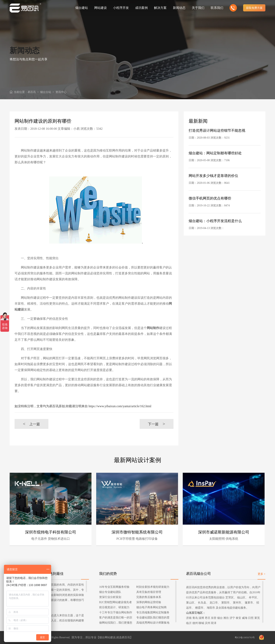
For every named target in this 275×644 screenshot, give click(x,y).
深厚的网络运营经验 (149, 602)
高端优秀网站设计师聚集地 (153, 623)
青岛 (195, 618)
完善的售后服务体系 (149, 597)
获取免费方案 (254, 8)
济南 (189, 618)
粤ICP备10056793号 (245, 638)
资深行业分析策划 (110, 597)
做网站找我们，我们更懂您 (116, 623)
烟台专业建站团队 (110, 592)
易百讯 (32, 92)
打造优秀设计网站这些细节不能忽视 (217, 136)
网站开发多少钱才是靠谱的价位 (213, 181)
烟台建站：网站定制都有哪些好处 (215, 158)
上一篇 (31, 429)
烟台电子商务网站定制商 (151, 607)
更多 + (262, 574)
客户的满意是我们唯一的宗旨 (116, 618)
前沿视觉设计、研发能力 (114, 607)
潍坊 (226, 618)
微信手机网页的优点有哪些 (210, 204)
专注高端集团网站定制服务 (153, 612)
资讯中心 (61, 92)
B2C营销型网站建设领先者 (115, 602)
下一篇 (156, 429)
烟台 (220, 618)
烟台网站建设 (107, 637)
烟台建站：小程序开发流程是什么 (215, 226)
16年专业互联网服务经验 (114, 587)
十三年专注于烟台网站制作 (116, 612)
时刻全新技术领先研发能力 (153, 587)
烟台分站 (46, 92)
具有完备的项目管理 (149, 592)
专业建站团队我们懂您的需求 (153, 618)
